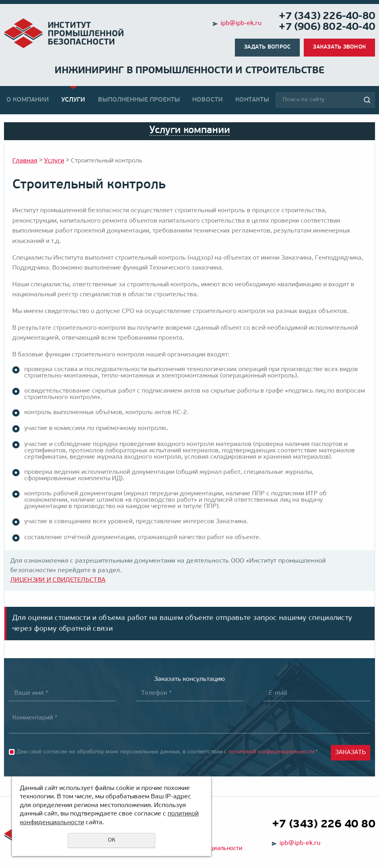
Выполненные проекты (139, 100)
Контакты (252, 100)
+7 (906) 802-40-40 (327, 27)
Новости (208, 100)
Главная (25, 161)
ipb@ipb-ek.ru (241, 23)
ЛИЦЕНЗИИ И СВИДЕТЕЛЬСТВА (58, 580)
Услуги (73, 100)
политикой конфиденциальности (272, 752)
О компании (28, 100)
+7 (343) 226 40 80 (323, 825)
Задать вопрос (267, 47)
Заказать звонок (339, 47)
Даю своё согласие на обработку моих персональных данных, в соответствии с (167, 752)
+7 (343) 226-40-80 (327, 17)
